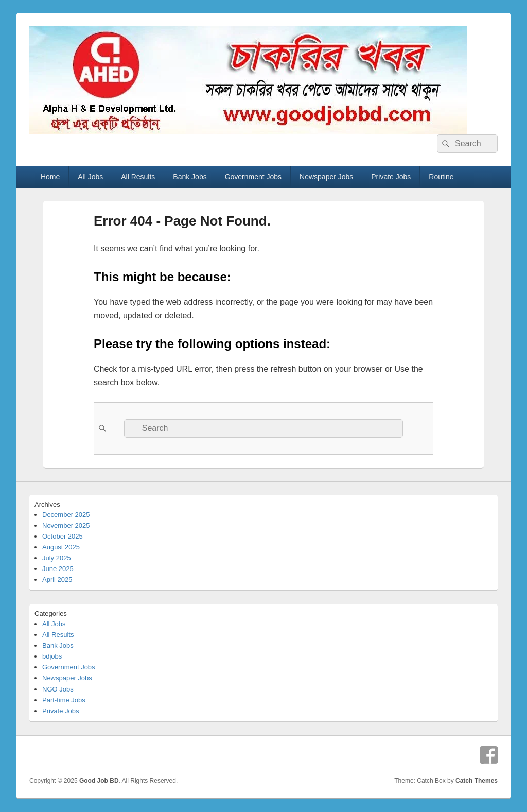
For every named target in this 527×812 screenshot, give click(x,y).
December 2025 (66, 515)
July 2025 (57, 558)
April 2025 (57, 580)
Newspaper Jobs (326, 177)
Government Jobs (253, 177)
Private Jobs (391, 177)
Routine (441, 177)
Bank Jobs (190, 177)
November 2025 (66, 525)
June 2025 (58, 569)
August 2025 (61, 547)
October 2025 (63, 536)
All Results (138, 177)
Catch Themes (477, 781)
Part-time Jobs (64, 700)
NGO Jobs (58, 689)
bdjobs (52, 656)
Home (50, 177)
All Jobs (90, 177)
